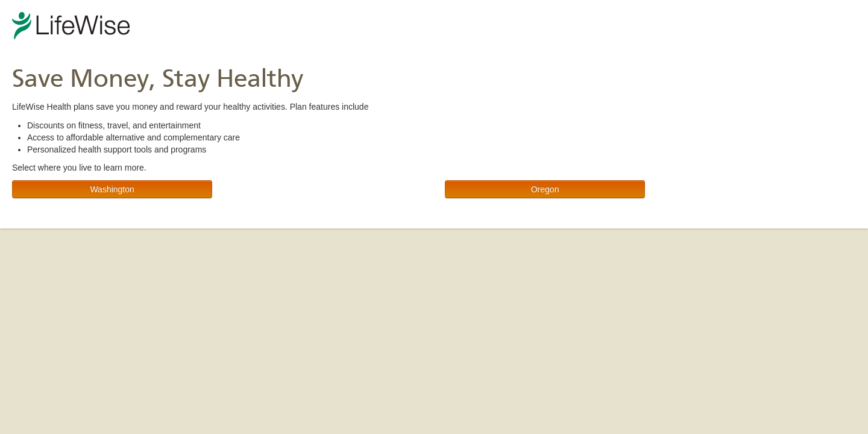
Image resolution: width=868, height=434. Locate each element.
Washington (112, 189)
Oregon (545, 189)
